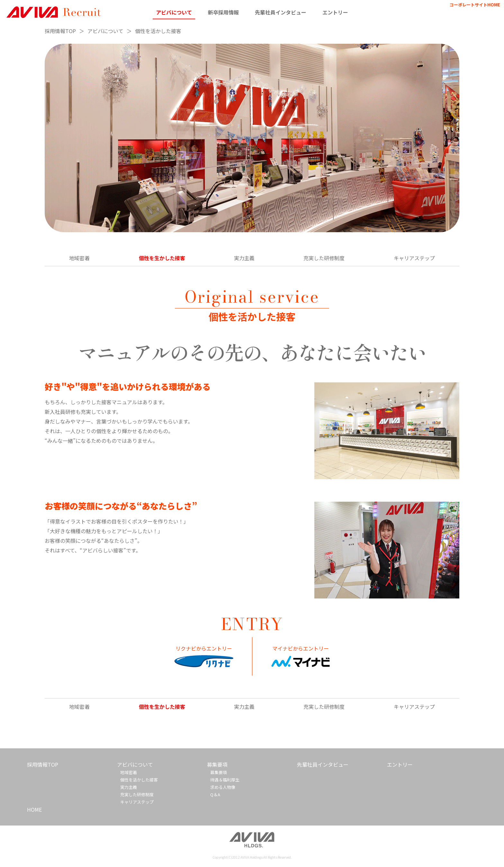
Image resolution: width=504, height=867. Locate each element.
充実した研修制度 (324, 258)
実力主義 (244, 258)
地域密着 (79, 258)
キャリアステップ (414, 258)
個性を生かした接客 (162, 258)
